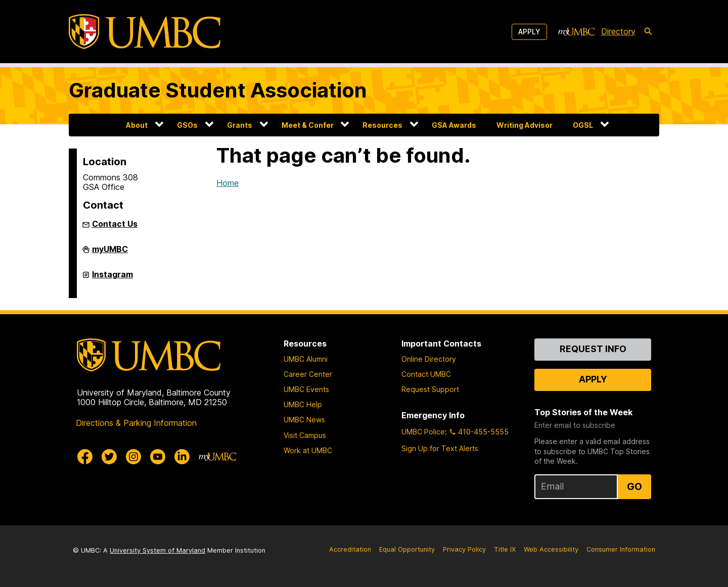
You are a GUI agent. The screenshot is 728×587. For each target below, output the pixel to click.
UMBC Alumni (306, 359)
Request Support (430, 389)
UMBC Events (306, 389)
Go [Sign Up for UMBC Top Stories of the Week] (634, 486)
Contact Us (115, 224)
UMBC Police (423, 432)
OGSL (583, 125)
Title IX (505, 549)
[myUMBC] (576, 32)
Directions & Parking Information (136, 423)
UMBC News (304, 420)
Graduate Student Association (218, 90)
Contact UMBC (426, 374)
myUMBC (110, 253)
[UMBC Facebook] (85, 457)
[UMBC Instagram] (133, 457)
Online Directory (429, 359)
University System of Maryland (157, 550)
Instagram (112, 278)
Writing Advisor (525, 125)
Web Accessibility (551, 549)
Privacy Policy (464, 549)
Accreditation (350, 549)
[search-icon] (648, 32)
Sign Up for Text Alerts (440, 448)
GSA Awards (454, 125)
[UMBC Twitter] (109, 457)
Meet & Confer (308, 125)
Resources (382, 125)
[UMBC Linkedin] (182, 457)
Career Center (308, 374)
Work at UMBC (308, 450)
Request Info (593, 349)
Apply (529, 32)
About (137, 125)
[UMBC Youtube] (158, 457)
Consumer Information (621, 549)
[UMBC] (145, 32)
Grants (240, 125)
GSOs (187, 125)
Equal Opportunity (407, 549)
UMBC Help (303, 404)
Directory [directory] (618, 31)
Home (227, 183)
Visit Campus (305, 435)
